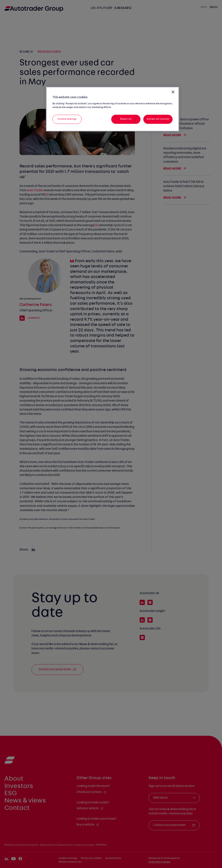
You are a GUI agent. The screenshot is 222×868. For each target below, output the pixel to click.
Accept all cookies (158, 119)
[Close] (173, 92)
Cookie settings (67, 119)
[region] (113, 109)
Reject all (126, 119)
